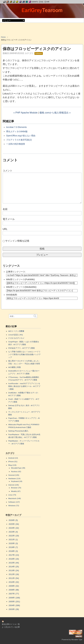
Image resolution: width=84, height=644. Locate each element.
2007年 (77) (14, 594)
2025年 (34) (14, 524)
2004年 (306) (14, 605)
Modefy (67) (16, 491)
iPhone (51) (13, 461)
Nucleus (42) (16, 471)
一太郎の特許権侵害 (16, 144)
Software (39, 53)
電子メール (9, 219)
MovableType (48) (18, 468)
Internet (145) (13, 485)
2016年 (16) (14, 559)
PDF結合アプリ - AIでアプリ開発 (21, 348)
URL (5, 229)
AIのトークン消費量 (16, 331)
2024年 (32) (14, 528)
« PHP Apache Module (26, 113)
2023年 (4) (13, 532)
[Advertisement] (42, 30)
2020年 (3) (13, 543)
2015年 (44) (14, 563)
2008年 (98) (14, 590)
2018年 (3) (13, 551)
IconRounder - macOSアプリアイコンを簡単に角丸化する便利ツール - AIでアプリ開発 (24, 386)
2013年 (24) (14, 570)
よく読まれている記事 (11, 627)
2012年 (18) (14, 574)
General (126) (14, 475)
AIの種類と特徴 (14, 367)
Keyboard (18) (17, 481)
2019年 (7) (13, 547)
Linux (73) (12, 495)
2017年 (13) (14, 555)
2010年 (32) (14, 582)
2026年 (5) (13, 520)
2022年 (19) (14, 536)
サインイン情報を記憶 (17, 241)
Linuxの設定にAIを (16, 335)
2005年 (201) (14, 602)
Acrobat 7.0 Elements (16, 127)
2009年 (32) (14, 586)
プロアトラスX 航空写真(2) (19, 140)
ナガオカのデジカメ (16, 338)
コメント (7, 171)
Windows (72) (14, 505)
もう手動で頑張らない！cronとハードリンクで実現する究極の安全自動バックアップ (24, 354)
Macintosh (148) (15, 498)
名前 (5, 209)
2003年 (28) (14, 609)
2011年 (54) (14, 578)
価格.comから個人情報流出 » (55, 113)
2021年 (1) (13, 540)
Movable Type (77, 639)
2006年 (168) (14, 598)
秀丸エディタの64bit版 (17, 131)
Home (3, 37)
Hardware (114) (14, 478)
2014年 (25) (14, 567)
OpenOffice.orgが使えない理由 (21, 136)
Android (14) (13, 458)
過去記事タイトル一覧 (11, 624)
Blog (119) (12, 465)
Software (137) (14, 502)
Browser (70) (16, 488)
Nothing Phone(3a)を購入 (18, 431)
